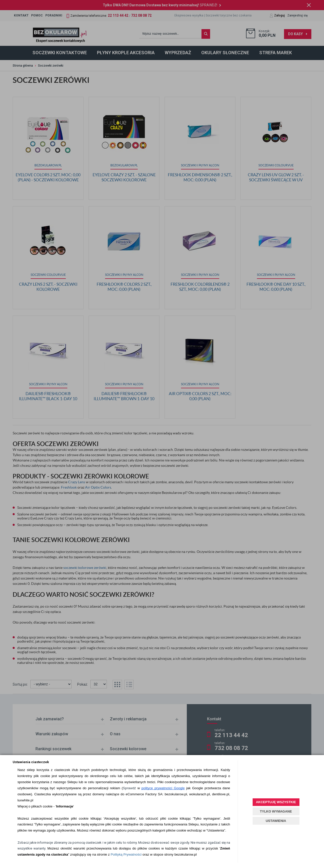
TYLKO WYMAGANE (276, 811)
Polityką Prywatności (126, 854)
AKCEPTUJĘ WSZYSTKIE (276, 802)
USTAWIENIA (276, 821)
